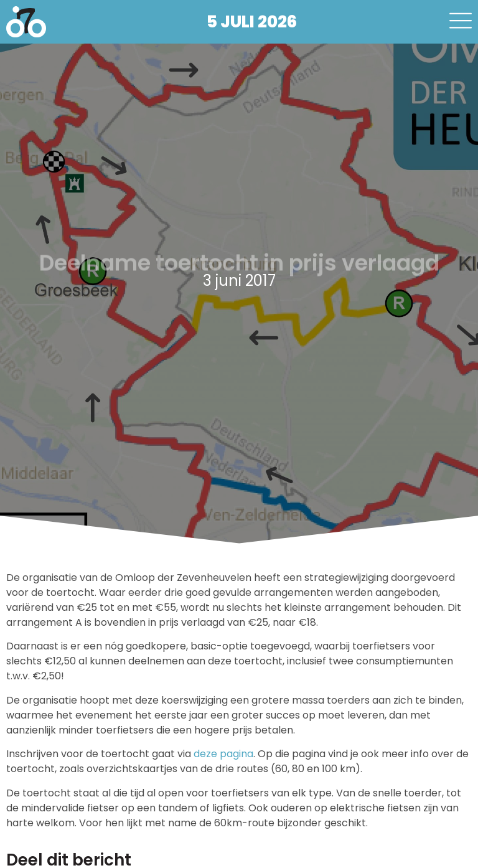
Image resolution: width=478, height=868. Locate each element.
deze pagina (223, 754)
